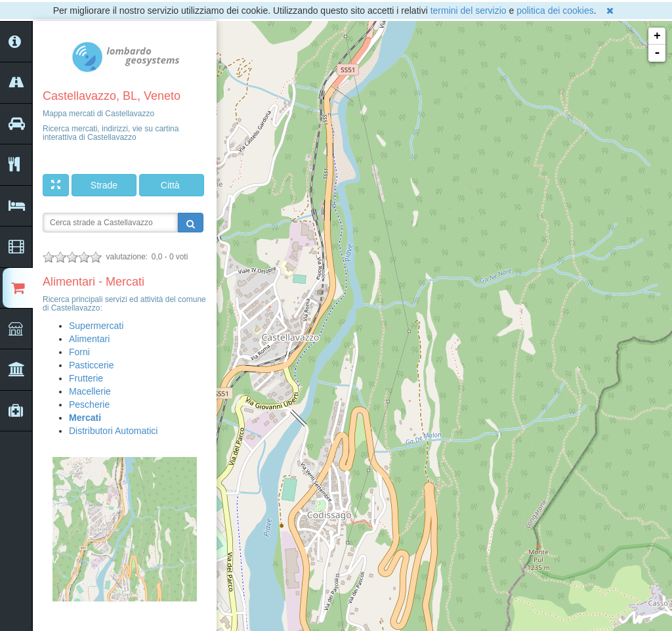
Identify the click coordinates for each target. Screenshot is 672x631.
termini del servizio (469, 11)
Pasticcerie (91, 365)
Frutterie (86, 378)
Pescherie (89, 404)
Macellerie (90, 391)
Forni (79, 352)
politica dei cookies (555, 11)
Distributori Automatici (113, 431)
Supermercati (96, 326)
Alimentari (89, 339)
